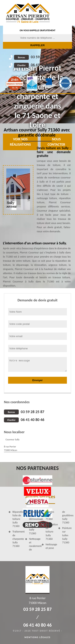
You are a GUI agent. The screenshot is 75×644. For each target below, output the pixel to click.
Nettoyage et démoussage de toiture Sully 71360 (34, 523)
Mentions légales (37, 637)
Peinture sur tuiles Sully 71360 (67, 535)
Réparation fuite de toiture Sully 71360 (17, 519)
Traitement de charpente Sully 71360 (17, 539)
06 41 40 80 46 (34, 65)
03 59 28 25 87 (34, 57)
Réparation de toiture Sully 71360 (51, 532)
